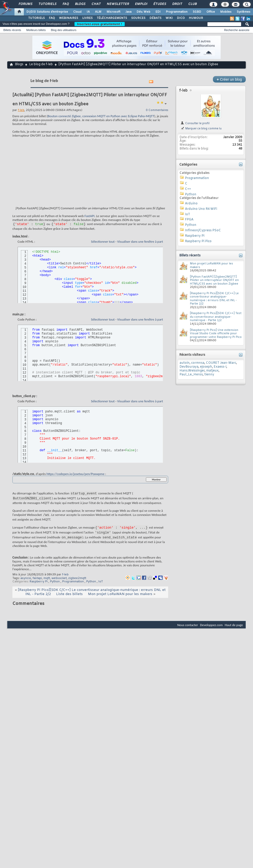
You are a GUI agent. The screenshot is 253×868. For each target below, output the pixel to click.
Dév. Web (143, 12)
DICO (181, 18)
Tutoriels (47, 4)
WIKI (169, 18)
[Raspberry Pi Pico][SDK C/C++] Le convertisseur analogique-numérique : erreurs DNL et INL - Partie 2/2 (214, 299)
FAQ (65, 4)
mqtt (47, 584)
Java (128, 12)
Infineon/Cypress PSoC (203, 231)
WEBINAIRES (69, 18)
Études (159, 4)
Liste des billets (69, 600)
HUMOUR (196, 18)
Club (192, 4)
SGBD (197, 12)
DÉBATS (155, 18)
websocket (59, 584)
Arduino (191, 204)
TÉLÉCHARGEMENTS (112, 18)
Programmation (177, 12)
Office (211, 12)
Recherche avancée (237, 30)
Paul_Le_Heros (191, 375)
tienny (209, 375)
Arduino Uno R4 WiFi (201, 209)
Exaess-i (220, 367)
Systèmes (244, 12)
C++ (188, 189)
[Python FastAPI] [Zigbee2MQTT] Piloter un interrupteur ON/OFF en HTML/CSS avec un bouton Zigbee (214, 280)
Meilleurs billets (36, 30)
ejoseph (206, 367)
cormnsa (198, 363)
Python (55, 587)
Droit (177, 4)
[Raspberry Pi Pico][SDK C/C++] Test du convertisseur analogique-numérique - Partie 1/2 (216, 317)
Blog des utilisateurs (64, 30)
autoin (185, 363)
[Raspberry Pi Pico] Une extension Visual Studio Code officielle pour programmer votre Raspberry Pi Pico (216, 334)
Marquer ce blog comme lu (201, 129)
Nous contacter (188, 630)
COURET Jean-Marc (221, 363)
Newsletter (118, 4)
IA (88, 12)
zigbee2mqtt (77, 584)
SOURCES (138, 18)
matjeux (212, 371)
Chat (96, 4)
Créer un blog (229, 79)
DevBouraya (189, 367)
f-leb (65, 580)
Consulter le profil (195, 123)
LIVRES (87, 18)
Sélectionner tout (103, 242)
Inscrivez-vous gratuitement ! (100, 24)
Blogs (80, 4)
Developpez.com (211, 630)
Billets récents (12, 30)
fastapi (37, 584)
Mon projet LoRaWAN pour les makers (120, 600)
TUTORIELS (36, 18)
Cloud (77, 12)
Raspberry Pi (39, 587)
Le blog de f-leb (41, 64)
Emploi (141, 4)
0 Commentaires (157, 110)
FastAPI (90, 216)
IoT (101, 587)
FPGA (189, 220)
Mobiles (226, 12)
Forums (25, 4)
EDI (158, 12)
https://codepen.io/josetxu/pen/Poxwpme (76, 475)
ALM (98, 12)
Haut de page (234, 630)
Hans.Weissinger (192, 371)
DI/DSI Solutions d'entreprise (47, 12)
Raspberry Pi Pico (198, 241)
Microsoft (113, 12)
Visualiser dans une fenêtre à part (140, 242)
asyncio (26, 584)
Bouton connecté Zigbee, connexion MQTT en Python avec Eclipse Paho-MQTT (101, 116)
